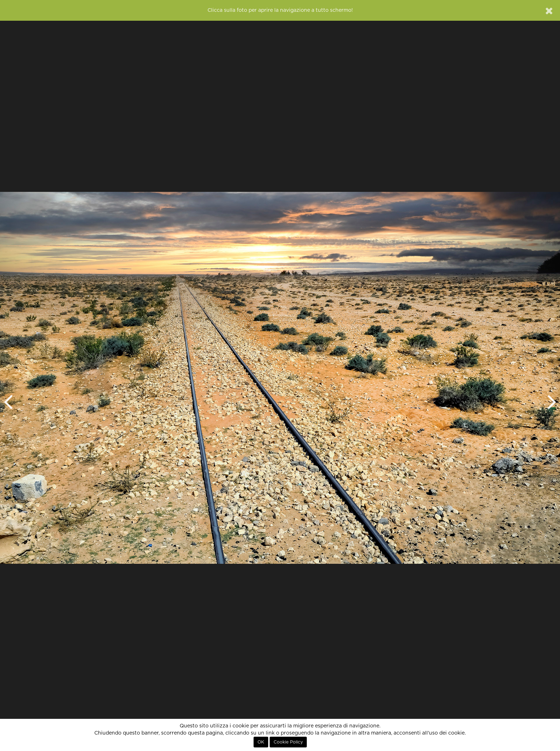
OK (261, 742)
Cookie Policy (288, 742)
